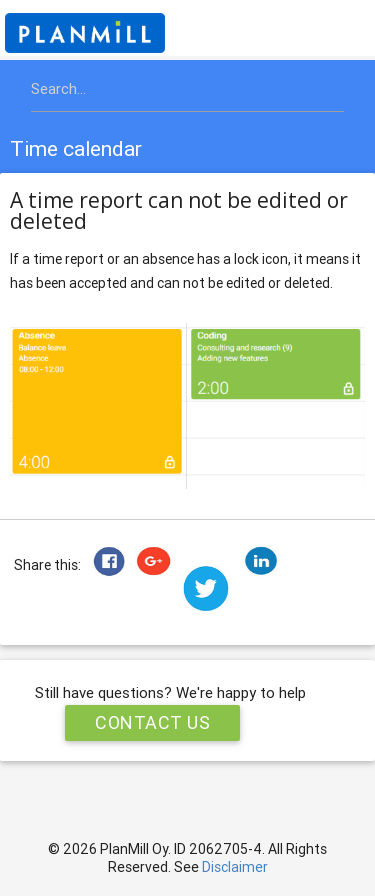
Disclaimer (235, 867)
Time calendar (76, 149)
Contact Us (152, 722)
